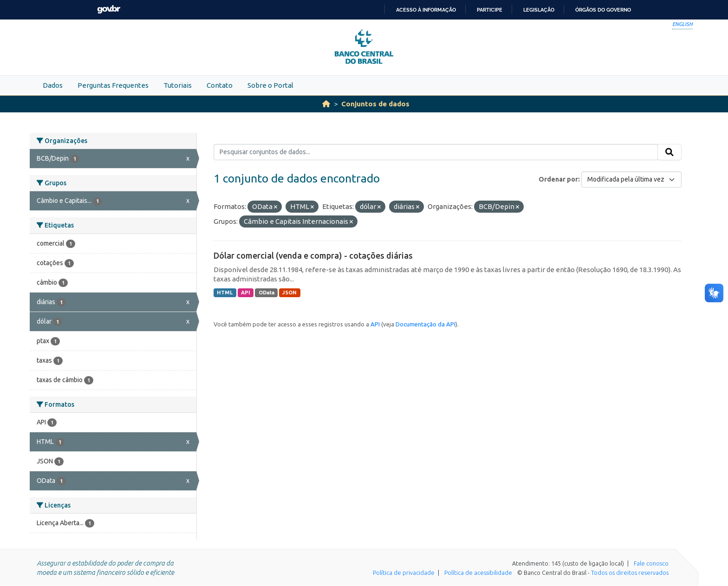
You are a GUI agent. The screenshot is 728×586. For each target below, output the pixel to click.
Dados (53, 85)
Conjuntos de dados (375, 104)
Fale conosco (651, 563)
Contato (220, 85)
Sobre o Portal (270, 85)
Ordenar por (558, 179)
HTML (225, 293)
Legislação (539, 10)
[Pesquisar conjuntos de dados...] (436, 152)
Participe (490, 10)
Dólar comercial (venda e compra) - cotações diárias (313, 255)
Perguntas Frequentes (113, 85)
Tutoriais (178, 85)
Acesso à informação (426, 10)
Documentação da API (426, 324)
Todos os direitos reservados (630, 573)
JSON (289, 293)
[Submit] (669, 152)
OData (266, 293)
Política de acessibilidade (478, 573)
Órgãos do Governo (603, 10)
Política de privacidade (404, 573)
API (246, 293)
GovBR (109, 10)
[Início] (326, 104)
